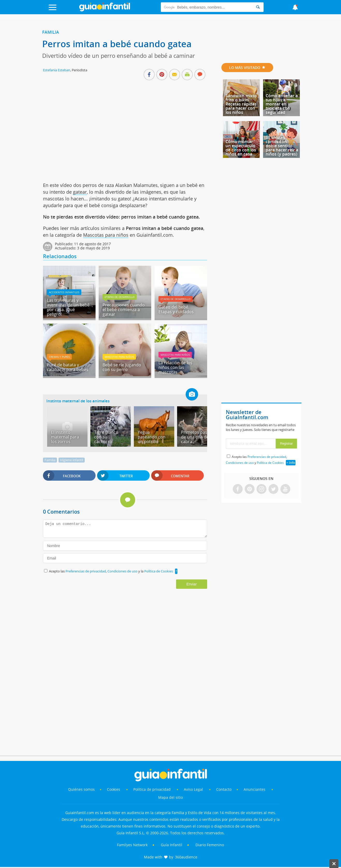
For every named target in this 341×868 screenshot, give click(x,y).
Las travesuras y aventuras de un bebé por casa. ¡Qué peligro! (68, 307)
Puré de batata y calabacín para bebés (68, 367)
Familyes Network (132, 845)
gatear (80, 192)
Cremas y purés (59, 357)
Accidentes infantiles (64, 292)
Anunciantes (255, 789)
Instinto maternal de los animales (78, 401)
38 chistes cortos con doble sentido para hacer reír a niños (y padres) (282, 146)
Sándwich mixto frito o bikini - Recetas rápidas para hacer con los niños (241, 104)
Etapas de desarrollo (120, 297)
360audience (186, 857)
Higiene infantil (72, 460)
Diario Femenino (210, 845)
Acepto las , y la (111, 571)
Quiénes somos (81, 789)
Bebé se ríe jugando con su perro (122, 367)
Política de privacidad (153, 789)
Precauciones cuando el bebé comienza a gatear (124, 310)
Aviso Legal (193, 789)
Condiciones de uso (123, 571)
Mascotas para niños (106, 235)
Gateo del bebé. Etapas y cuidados (176, 309)
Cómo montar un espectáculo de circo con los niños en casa (241, 148)
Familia (51, 32)
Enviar (192, 584)
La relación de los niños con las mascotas (175, 367)
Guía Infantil (172, 845)
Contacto (224, 789)
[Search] (258, 7)
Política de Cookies (159, 571)
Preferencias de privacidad (86, 571)
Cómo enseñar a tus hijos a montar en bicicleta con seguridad (282, 104)
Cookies (114, 789)
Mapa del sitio (170, 797)
